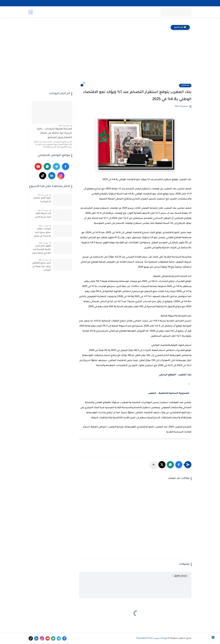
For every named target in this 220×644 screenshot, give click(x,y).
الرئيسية (151, 12)
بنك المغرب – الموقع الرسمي (175, 375)
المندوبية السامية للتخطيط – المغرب (169, 393)
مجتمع (94, 12)
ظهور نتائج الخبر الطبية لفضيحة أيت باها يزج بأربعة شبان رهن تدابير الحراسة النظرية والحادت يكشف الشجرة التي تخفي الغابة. (41, 250)
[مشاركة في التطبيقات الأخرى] (153, 465)
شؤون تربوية (74, 12)
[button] (179, 465)
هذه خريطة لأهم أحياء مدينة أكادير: (43, 215)
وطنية (53, 12)
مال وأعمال (16, 12)
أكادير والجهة (121, 12)
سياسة (141, 12)
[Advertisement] (110, 58)
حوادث (62, 12)
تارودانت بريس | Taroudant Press (152, 638)
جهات (132, 12)
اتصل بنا (187, 3)
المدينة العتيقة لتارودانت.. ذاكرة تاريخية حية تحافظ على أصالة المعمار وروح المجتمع (54, 133)
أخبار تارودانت (106, 12)
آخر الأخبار (185, 85)
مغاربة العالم (31, 12)
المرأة (5, 12)
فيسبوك (44, 12)
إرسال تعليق (180, 576)
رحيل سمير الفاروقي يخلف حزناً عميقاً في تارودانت (42, 267)
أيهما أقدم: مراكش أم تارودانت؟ (42, 200)
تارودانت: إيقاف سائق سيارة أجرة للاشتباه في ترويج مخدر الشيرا (43, 233)
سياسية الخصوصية (172, 3)
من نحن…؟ (156, 3)
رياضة (85, 12)
